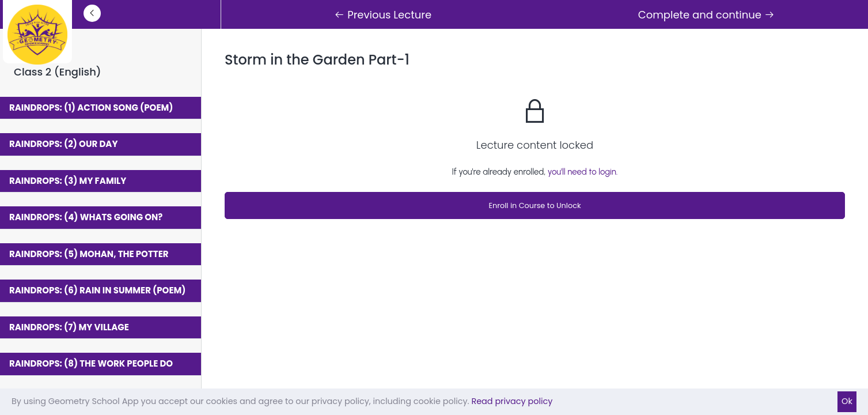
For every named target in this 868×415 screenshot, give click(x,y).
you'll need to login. (583, 172)
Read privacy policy (512, 401)
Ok (847, 401)
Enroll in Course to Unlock (535, 205)
